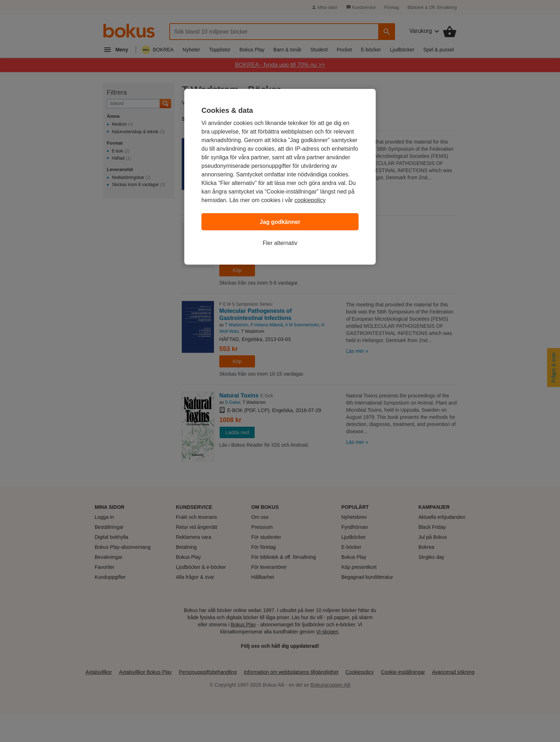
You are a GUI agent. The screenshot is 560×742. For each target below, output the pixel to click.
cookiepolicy (310, 200)
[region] (280, 177)
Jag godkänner (280, 222)
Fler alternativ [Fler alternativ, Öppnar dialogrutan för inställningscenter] (280, 243)
